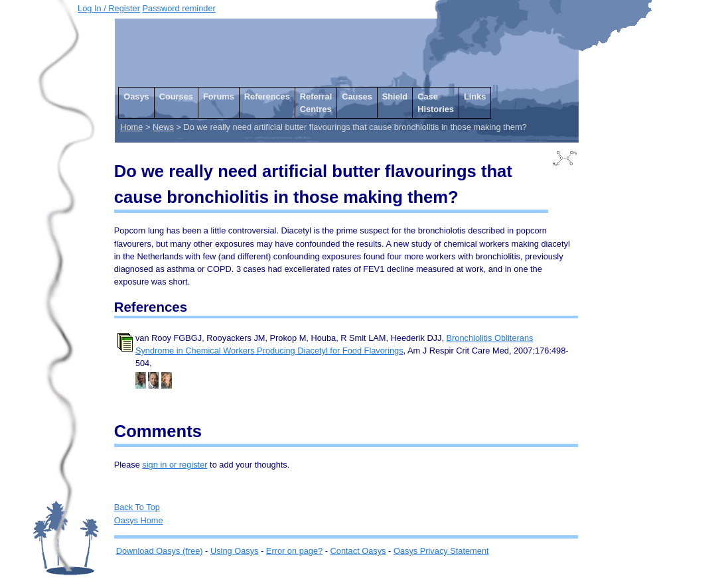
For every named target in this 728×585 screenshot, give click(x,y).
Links (475, 97)
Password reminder (179, 8)
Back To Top (137, 507)
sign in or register (175, 465)
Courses (176, 97)
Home (131, 127)
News (163, 127)
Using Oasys (235, 551)
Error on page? (294, 551)
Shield (395, 97)
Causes (357, 97)
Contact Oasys (358, 551)
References (267, 97)
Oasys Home (139, 520)
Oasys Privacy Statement (441, 551)
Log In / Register (109, 8)
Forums (219, 97)
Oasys (136, 97)
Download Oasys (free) (160, 551)
